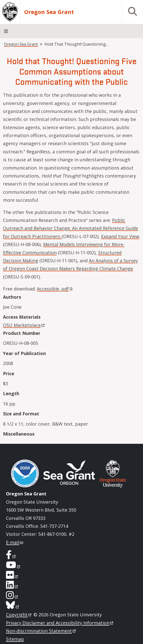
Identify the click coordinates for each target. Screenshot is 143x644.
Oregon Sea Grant (49, 12)
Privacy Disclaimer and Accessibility (60, 623)
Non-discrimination (41, 631)
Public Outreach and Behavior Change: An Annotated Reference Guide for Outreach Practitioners (71, 228)
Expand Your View (120, 236)
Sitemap (15, 639)
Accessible (55, 289)
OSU (24, 325)
